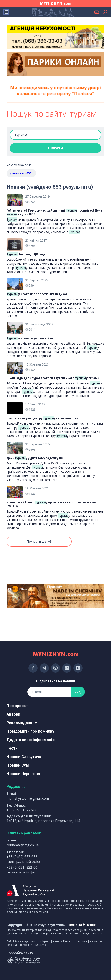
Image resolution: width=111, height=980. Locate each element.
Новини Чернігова (23, 774)
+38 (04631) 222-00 (22, 810)
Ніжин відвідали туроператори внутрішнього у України (53, 378)
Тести (12, 748)
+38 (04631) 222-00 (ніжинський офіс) (22, 870)
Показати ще (39, 542)
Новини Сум (18, 765)
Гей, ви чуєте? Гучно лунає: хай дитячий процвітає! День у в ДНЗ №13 (54, 212)
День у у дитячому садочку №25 (36, 458)
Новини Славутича (24, 757)
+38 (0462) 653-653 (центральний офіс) (23, 859)
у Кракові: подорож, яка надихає (37, 294)
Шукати (55, 148)
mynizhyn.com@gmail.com (28, 798)
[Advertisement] (55, 572)
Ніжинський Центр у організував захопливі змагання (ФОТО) (52, 504)
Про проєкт (17, 706)
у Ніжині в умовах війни (30, 338)
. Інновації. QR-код (26, 254)
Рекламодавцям (22, 723)
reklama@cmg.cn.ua (23, 845)
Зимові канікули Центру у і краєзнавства (42, 418)
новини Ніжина (83, 925)
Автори (13, 714)
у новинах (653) (21, 173)
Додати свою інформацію (31, 740)
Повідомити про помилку (30, 731)
